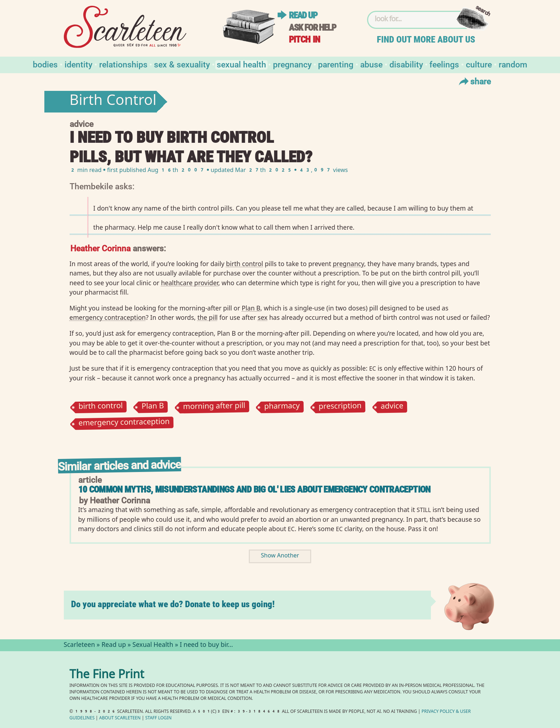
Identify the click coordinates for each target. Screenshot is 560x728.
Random (513, 64)
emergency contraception (124, 423)
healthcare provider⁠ (189, 283)
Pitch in (304, 39)
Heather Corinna (100, 248)
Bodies (45, 64)
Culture (479, 64)
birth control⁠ (245, 264)
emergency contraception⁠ (108, 317)
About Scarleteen (120, 718)
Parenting (336, 64)
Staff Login (158, 718)
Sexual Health (241, 64)
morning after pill (214, 407)
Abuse (371, 64)
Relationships (123, 64)
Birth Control (113, 102)
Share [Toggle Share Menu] (474, 81)
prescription (340, 407)
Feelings (444, 64)
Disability (406, 64)
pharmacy (282, 407)
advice (392, 407)
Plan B (153, 407)
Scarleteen (80, 645)
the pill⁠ (207, 317)
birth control (100, 407)
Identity (78, 64)
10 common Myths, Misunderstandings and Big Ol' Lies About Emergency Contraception (254, 489)
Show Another (280, 556)
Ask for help (312, 28)
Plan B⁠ (251, 308)
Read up (303, 15)
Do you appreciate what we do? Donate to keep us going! (173, 604)
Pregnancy (292, 64)
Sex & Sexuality (182, 64)
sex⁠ (263, 317)
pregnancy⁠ (349, 264)
